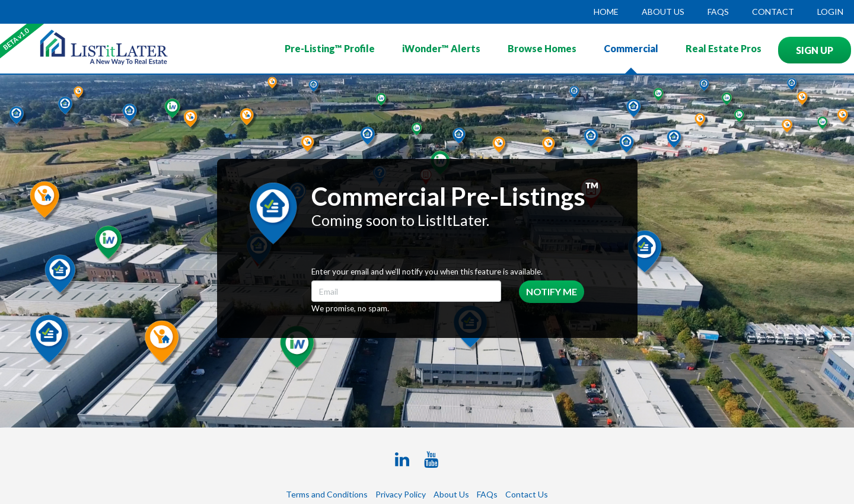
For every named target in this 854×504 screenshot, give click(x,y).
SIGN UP (815, 50)
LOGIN (830, 12)
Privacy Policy (401, 494)
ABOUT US (663, 12)
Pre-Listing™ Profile (330, 48)
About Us (451, 494)
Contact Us (527, 494)
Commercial (631, 48)
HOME (606, 12)
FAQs (718, 12)
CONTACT (773, 12)
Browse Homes (542, 48)
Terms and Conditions (327, 494)
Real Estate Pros (724, 48)
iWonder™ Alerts (441, 48)
